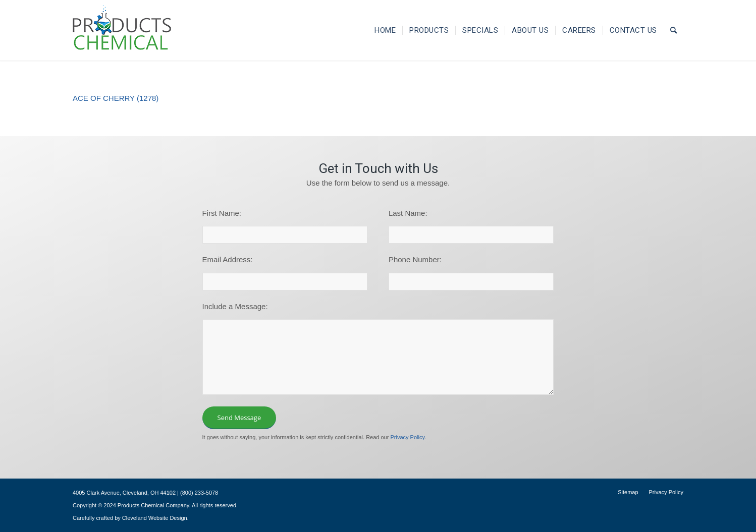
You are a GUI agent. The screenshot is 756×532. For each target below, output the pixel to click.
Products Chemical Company (153, 505)
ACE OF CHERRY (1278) (116, 98)
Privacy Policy (407, 437)
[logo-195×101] (122, 30)
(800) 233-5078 (199, 493)
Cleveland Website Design (155, 518)
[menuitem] (385, 30)
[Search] (674, 30)
